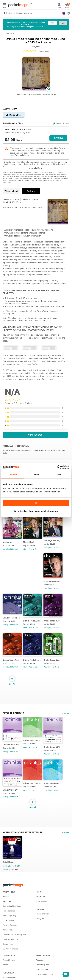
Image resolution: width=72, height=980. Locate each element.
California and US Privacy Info (14, 935)
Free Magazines (9, 911)
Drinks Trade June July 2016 (53, 621)
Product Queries (9, 960)
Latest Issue (9, 33)
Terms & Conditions (10, 939)
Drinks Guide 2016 (11, 745)
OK (36, 503)
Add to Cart (13, 549)
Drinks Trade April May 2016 (12, 660)
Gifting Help (41, 919)
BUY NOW (58, 138)
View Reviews (35, 435)
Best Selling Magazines (12, 906)
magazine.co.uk (42, 969)
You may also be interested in (22, 832)
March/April (29, 542)
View (5, 549)
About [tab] (59, 475)
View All (66, 713)
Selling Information (10, 977)
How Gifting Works (43, 914)
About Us (40, 960)
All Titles (6, 897)
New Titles (7, 901)
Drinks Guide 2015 (52, 747)
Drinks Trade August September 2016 (32, 621)
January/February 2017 (53, 541)
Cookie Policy (8, 944)
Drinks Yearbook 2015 (12, 618)
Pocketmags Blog (9, 916)
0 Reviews (44, 51)
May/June (7, 542)
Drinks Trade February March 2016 (32, 660)
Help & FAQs (41, 897)
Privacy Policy (8, 930)
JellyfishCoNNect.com (45, 974)
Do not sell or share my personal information (36, 511)
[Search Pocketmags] (6, 14)
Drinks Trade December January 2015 (53, 660)
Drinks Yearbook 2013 (32, 783)
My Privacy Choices (10, 949)
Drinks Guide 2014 (11, 790)
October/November (52, 581)
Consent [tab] (13, 475)
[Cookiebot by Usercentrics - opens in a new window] (57, 467)
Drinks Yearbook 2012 (53, 783)
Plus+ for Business (10, 925)
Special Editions (13, 713)
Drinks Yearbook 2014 (32, 740)
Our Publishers (8, 920)
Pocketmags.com (43, 965)
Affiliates (6, 965)
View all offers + (36, 168)
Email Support (41, 901)
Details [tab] (36, 475)
